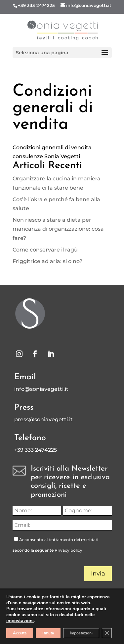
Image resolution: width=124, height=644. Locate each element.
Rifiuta (48, 633)
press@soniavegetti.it (43, 419)
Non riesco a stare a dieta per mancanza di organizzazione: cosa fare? (58, 229)
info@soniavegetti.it (41, 389)
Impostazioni (81, 633)
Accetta (20, 633)
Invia (98, 574)
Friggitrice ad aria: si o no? (47, 261)
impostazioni (20, 621)
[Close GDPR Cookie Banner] (107, 633)
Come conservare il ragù (45, 250)
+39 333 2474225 (36, 5)
